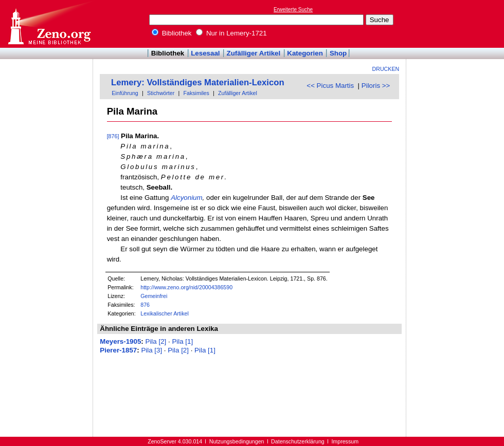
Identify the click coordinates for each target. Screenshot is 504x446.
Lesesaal (205, 53)
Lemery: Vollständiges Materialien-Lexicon (198, 82)
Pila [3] (151, 350)
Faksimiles (196, 93)
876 (145, 305)
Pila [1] (182, 341)
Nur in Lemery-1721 (231, 33)
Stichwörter (161, 93)
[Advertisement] (457, 24)
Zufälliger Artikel (254, 53)
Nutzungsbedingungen (237, 441)
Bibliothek (172, 33)
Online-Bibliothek (49, 24)
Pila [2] (156, 341)
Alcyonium (186, 198)
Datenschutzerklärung (298, 441)
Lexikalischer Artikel (165, 313)
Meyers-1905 (120, 341)
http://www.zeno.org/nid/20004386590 (186, 287)
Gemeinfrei (154, 296)
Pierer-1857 (118, 350)
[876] (113, 136)
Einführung (125, 93)
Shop (338, 53)
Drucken (386, 69)
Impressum (345, 441)
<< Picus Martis (330, 86)
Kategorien (305, 53)
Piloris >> (376, 86)
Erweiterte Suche (293, 10)
